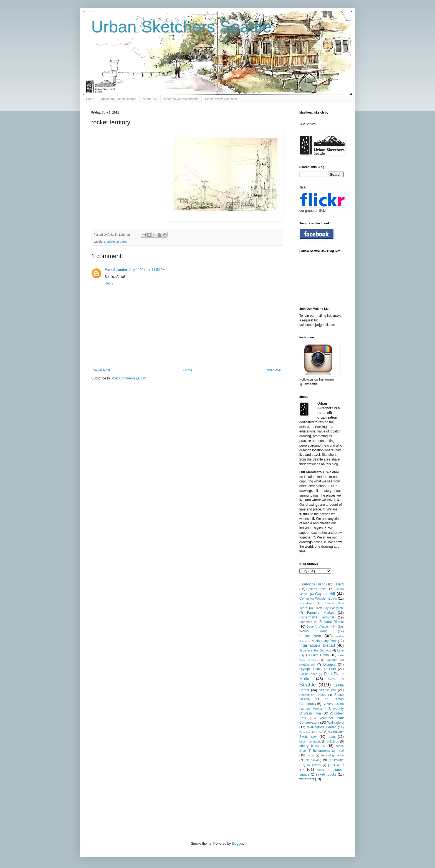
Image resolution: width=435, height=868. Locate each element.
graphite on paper (116, 241)
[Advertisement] (192, 811)
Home (90, 99)
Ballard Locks (316, 589)
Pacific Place (308, 674)
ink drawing (313, 760)
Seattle (308, 685)
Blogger (237, 844)
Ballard (339, 584)
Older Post (273, 370)
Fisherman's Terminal (317, 617)
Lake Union (320, 655)
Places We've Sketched (221, 99)
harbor (311, 755)
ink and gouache (332, 755)
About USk (150, 99)
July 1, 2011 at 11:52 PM (147, 270)
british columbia (310, 741)
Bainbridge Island (312, 584)
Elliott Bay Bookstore (329, 608)
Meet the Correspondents (181, 99)
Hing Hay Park (326, 641)
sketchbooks (327, 774)
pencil (320, 770)
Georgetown (310, 636)
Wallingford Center (322, 727)
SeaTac (332, 679)
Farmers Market (320, 613)
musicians (314, 765)
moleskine (336, 760)
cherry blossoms (312, 746)
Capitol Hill (325, 594)
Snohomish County (313, 695)
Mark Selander (116, 270)
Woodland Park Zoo (311, 732)
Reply (109, 283)
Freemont (306, 622)
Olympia (329, 665)
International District (317, 645)
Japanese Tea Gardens (315, 650)
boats (332, 737)
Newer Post (101, 370)
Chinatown (306, 603)
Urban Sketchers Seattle (181, 27)
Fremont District (332, 622)
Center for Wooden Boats (318, 598)
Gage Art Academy (319, 627)
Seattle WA (327, 690)
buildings (333, 741)
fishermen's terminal (328, 751)
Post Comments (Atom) (129, 378)
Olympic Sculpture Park (318, 669)
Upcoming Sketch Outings (118, 99)
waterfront (307, 779)
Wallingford (335, 723)
